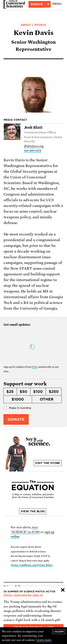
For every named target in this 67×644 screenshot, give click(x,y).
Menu (57, 4)
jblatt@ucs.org (34, 146)
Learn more (44, 640)
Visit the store (48, 463)
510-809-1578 (33, 151)
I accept (59, 632)
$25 (10, 392)
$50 (23, 392)
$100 (38, 392)
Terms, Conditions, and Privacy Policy (32, 565)
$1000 (18, 399)
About (26, 25)
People (40, 25)
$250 (54, 392)
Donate (37, 4)
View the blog (33, 511)
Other (47, 399)
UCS (34, 367)
